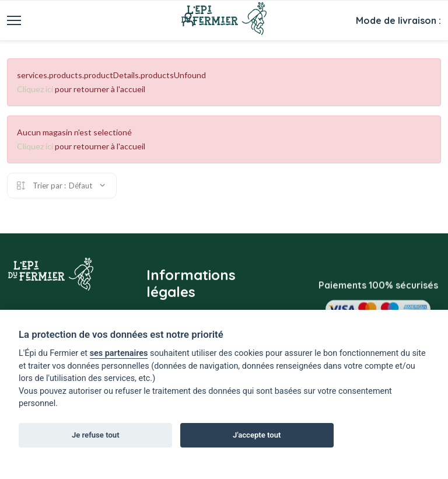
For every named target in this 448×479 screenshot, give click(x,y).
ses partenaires (119, 353)
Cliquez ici (35, 89)
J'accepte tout (257, 435)
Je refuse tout (96, 435)
